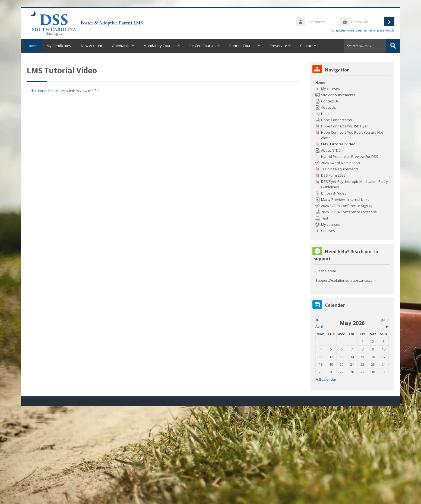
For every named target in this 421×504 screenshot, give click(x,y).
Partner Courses (245, 46)
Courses (328, 230)
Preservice (280, 46)
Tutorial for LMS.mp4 (52, 90)
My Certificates (59, 46)
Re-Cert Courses (205, 46)
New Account (91, 46)
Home (31, 46)
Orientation (123, 46)
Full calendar (326, 379)
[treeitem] (352, 156)
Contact (308, 46)
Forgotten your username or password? (363, 30)
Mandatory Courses (162, 46)
